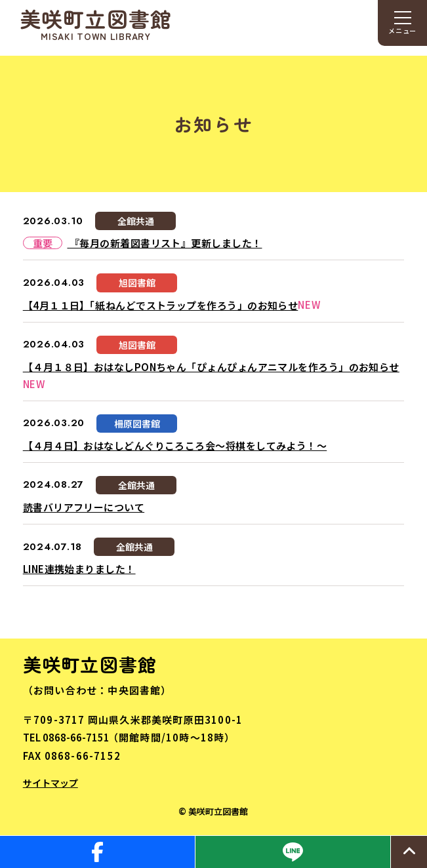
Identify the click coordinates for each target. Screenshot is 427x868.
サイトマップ (51, 783)
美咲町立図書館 (96, 24)
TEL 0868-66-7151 (66, 737)
